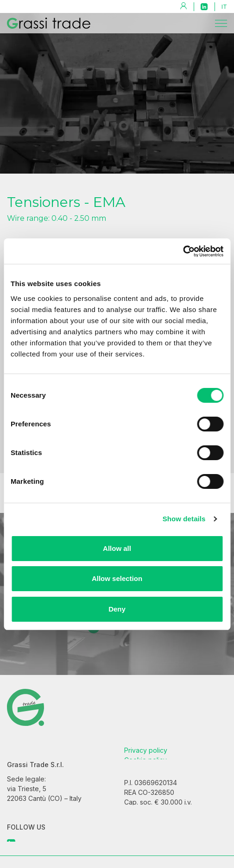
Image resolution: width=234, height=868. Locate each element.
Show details (184, 519)
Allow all (117, 548)
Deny (117, 609)
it (224, 7)
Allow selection (117, 578)
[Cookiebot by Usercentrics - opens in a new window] (183, 251)
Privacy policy (146, 757)
